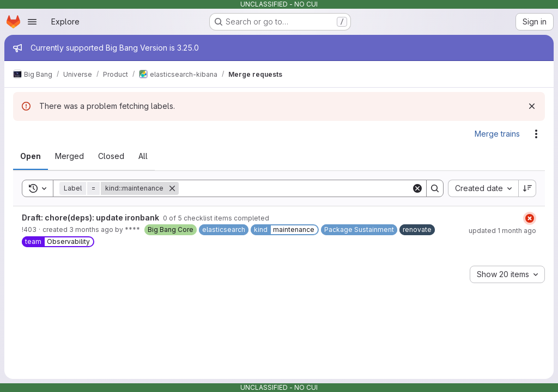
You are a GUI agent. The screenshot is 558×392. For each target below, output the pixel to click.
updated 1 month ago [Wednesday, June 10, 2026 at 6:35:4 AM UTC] (502, 231)
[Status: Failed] (530, 218)
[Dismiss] (532, 106)
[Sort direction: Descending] (527, 188)
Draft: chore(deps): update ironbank (91, 218)
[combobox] (483, 188)
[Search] (295, 188)
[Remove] (172, 188)
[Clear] (417, 188)
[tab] (31, 156)
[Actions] (536, 134)
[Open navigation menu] (32, 22)
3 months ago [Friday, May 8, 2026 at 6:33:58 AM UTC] (91, 229)
